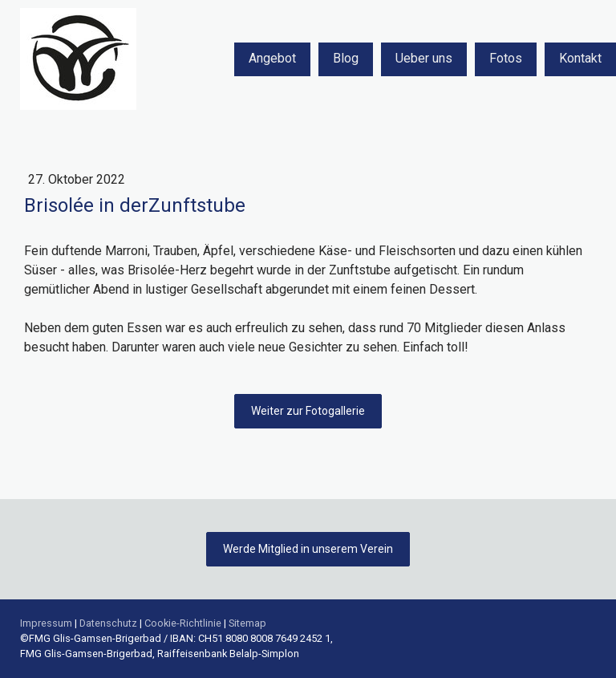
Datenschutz (108, 623)
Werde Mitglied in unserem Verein (308, 549)
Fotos (506, 58)
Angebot (272, 58)
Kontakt (580, 58)
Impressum (46, 623)
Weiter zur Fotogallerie (308, 411)
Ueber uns (424, 58)
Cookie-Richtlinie (183, 623)
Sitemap (247, 623)
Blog (346, 58)
